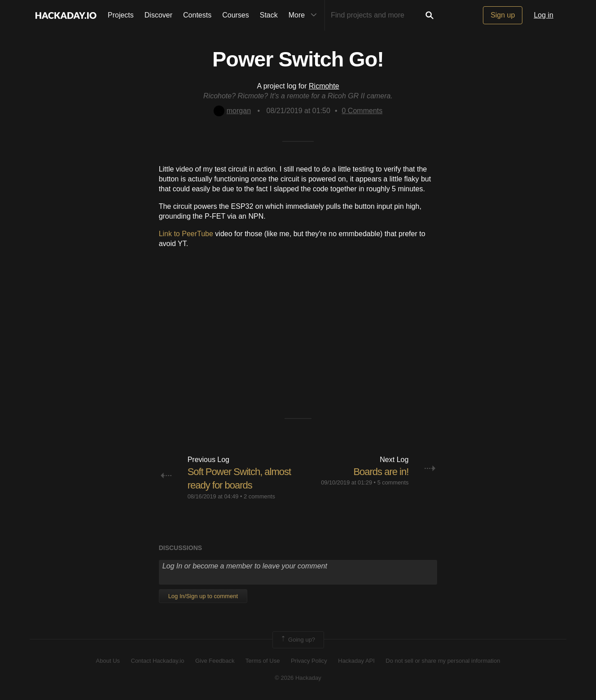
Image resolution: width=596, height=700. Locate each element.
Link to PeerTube (186, 234)
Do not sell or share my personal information (443, 661)
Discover (158, 15)
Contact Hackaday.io (158, 661)
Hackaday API (356, 661)
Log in (543, 15)
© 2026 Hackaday (298, 678)
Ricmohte (324, 86)
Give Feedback (215, 661)
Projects (121, 15)
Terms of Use (263, 661)
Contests (197, 15)
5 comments (393, 482)
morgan (232, 111)
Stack (269, 15)
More (305, 15)
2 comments (259, 496)
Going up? (298, 640)
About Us (108, 661)
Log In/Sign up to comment (203, 596)
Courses (236, 15)
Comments (362, 111)
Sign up (503, 15)
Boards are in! (381, 472)
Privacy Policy (309, 661)
